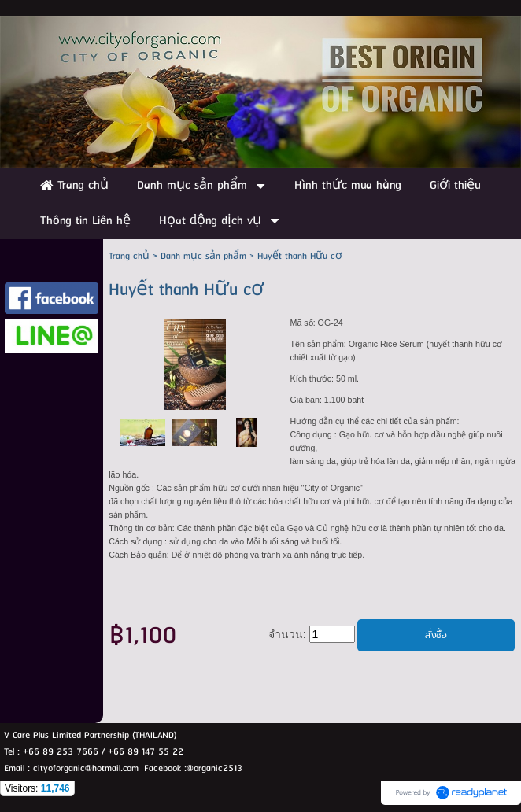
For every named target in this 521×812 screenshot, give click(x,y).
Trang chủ (129, 256)
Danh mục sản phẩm (203, 256)
